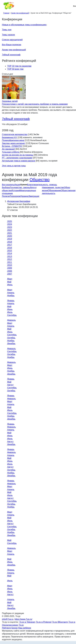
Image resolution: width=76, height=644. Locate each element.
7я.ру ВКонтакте (60, 622)
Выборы (6, 187)
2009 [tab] (10, 268)
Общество (40, 180)
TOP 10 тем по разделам (19, 66)
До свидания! (8, 149)
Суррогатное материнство (15, 134)
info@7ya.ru (8, 619)
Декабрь (11, 344)
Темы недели (8, 35)
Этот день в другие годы (14, 166)
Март (10, 279)
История (16, 190)
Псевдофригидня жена (13, 140)
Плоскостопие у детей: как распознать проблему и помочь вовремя (35, 104)
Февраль (11, 320)
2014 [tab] (10, 253)
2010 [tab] (10, 265)
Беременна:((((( (10, 137)
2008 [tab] (10, 271)
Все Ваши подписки (12, 45)
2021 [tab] (10, 233)
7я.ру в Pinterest (44, 622)
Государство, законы (20, 187)
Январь (11, 301)
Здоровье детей (10, 101)
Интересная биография (19, 201)
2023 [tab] (10, 227)
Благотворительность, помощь (42, 185)
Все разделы (8, 185)
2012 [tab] (10, 259)
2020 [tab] (10, 236)
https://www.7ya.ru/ (23, 619)
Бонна (14, 628)
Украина (24, 196)
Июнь (10, 285)
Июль (10, 312)
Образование (54, 190)
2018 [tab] (10, 242)
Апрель (11, 293)
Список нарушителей (12, 40)
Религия (6, 196)
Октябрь (11, 338)
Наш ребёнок (25, 628)
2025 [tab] (10, 221)
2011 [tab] (10, 262)
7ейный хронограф (11, 55)
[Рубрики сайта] (3, 6)
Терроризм (15, 196)
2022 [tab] (10, 230)
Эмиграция (34, 196)
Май (9, 282)
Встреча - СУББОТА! (12, 146)
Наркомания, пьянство (53, 187)
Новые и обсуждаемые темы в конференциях (24, 25)
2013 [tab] (10, 256)
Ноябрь (11, 296)
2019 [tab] (10, 239)
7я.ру (21, 625)
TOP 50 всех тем (15, 69)
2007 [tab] (10, 274)
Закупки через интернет (14, 143)
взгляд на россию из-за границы (18, 155)
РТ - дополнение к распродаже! (17, 158)
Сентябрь (12, 315)
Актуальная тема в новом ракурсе (19, 161)
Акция (17, 185)
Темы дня (7, 30)
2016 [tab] (10, 248)
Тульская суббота (11, 152)
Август (10, 385)
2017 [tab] (10, 245)
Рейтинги (6, 628)
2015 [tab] (10, 251)
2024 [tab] (10, 224)
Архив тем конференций (14, 50)
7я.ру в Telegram (27, 622)
